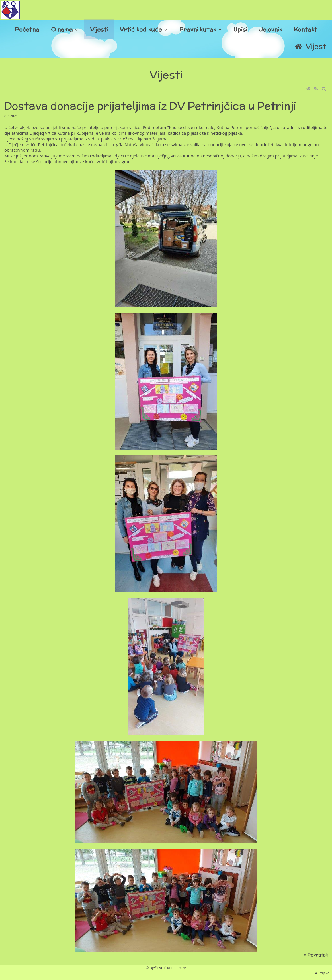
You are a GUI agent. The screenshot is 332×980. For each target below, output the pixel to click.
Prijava (324, 973)
